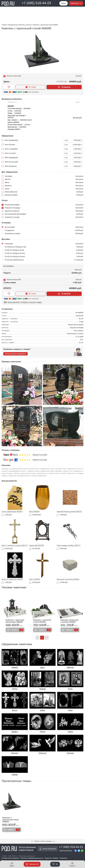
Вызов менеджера (48, 849)
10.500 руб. (62, 582)
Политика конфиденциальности (32, 858)
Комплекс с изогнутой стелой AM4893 (42, 621)
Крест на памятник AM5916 (12, 579)
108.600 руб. (35, 515)
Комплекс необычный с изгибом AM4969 (69, 621)
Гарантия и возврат (51, 858)
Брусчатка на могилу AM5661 (68, 579)
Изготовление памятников (19, 849)
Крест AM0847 (35, 579)
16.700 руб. (35, 549)
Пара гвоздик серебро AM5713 (69, 545)
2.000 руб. (62, 515)
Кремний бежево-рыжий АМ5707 (69, 511)
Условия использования (10, 858)
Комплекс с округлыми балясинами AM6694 (15, 621)
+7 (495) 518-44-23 (36, 3)
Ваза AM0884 (34, 511)
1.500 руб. (7, 582)
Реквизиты (64, 858)
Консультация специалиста (15, 354)
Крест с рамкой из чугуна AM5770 (15, 545)
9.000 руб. (62, 549)
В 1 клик (31, 87)
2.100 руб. (7, 515)
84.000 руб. (7, 549)
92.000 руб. (35, 582)
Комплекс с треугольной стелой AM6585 (10, 820)
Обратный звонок (66, 850)
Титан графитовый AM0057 (12, 511)
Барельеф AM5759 (37, 545)
